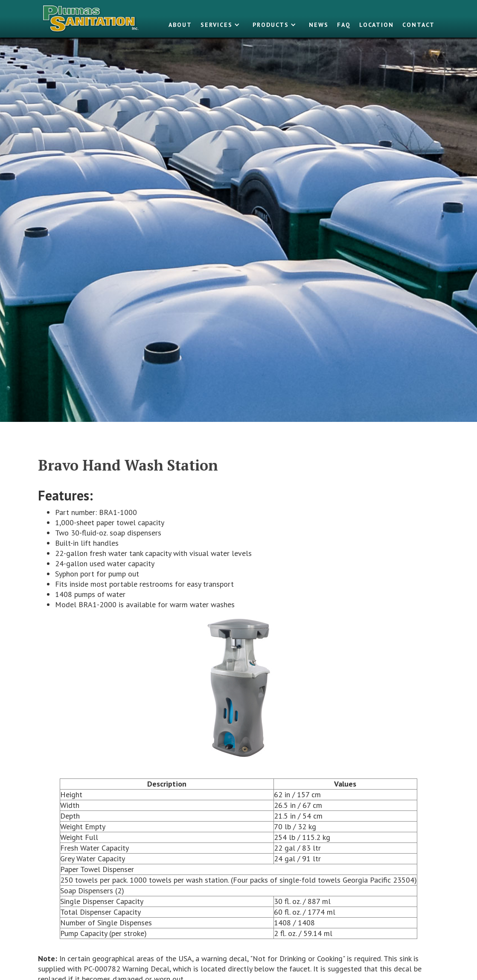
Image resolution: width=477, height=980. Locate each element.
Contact (419, 25)
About (180, 25)
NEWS (319, 25)
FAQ (344, 25)
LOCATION (377, 25)
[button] (222, 25)
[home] (91, 19)
